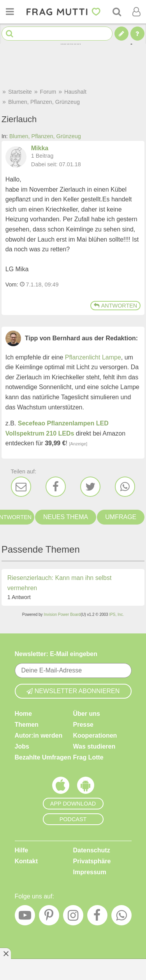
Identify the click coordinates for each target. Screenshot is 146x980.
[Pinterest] (49, 917)
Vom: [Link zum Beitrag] (12, 285)
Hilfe (22, 850)
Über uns (87, 714)
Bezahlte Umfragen (43, 757)
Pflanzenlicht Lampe (93, 357)
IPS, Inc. (116, 615)
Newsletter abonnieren (73, 691)
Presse (84, 725)
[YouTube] (25, 917)
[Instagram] (73, 917)
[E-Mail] (21, 487)
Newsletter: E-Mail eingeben (56, 654)
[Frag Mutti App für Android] (86, 787)
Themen (27, 725)
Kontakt (26, 861)
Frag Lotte (88, 757)
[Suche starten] (10, 34)
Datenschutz (92, 850)
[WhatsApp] (125, 487)
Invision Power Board (62, 615)
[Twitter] (90, 487)
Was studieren (94, 746)
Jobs (22, 746)
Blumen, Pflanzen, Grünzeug (45, 136)
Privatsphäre (92, 861)
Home (23, 714)
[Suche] (117, 12)
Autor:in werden (39, 735)
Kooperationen (95, 735)
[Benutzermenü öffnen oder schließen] (136, 12)
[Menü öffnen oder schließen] (10, 12)
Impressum (90, 872)
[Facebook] (56, 487)
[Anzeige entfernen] (5, 953)
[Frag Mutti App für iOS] (61, 787)
